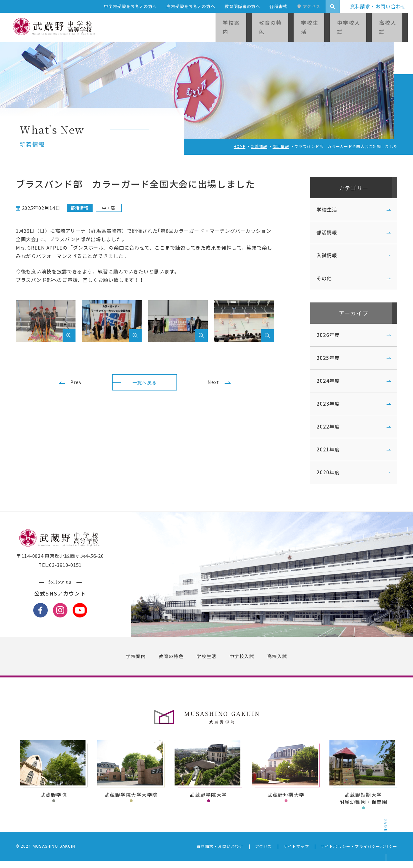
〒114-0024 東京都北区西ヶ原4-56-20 (64, 563)
